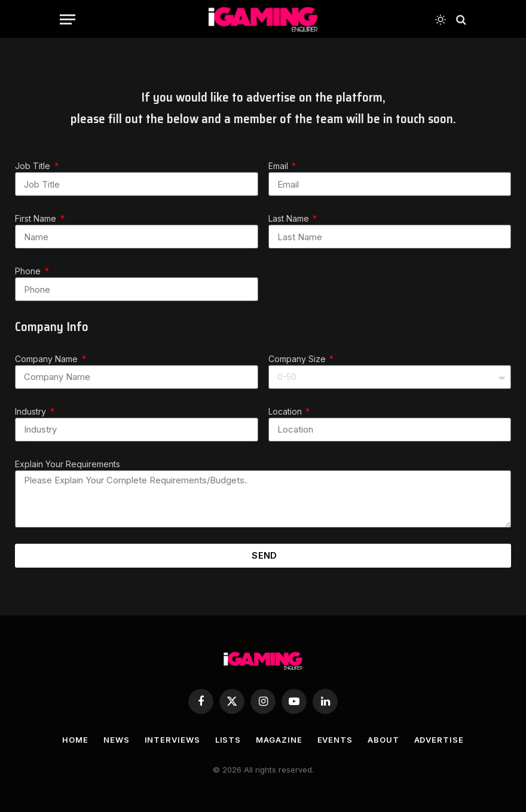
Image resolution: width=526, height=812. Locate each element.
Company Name (48, 359)
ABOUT (383, 740)
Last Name (290, 218)
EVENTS (335, 740)
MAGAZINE (279, 740)
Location (286, 411)
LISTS (228, 740)
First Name (37, 218)
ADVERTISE (439, 740)
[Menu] (68, 19)
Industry (32, 411)
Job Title (34, 166)
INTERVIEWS (172, 740)
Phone (29, 271)
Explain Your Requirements (68, 464)
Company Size (298, 359)
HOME (75, 740)
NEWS (117, 740)
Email (279, 166)
